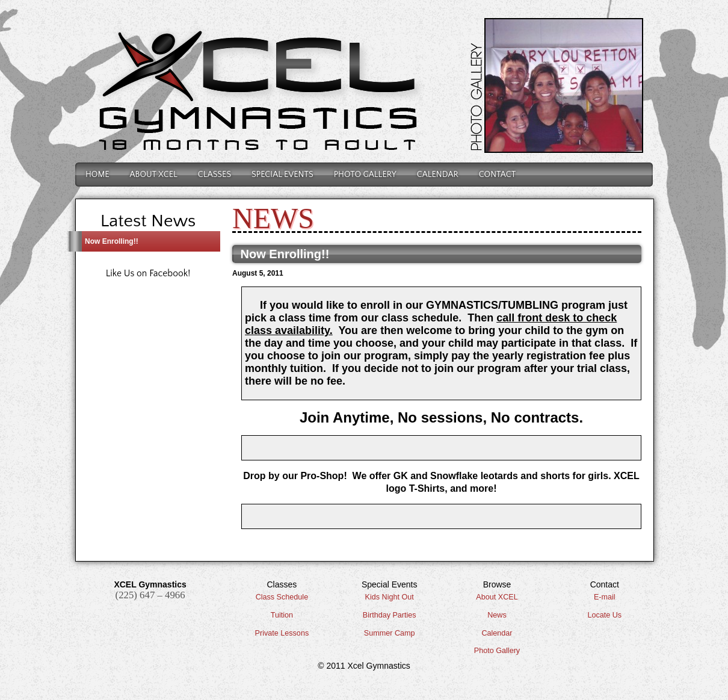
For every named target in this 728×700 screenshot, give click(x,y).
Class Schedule (282, 597)
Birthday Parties (390, 615)
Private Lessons (282, 633)
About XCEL (497, 597)
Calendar (438, 175)
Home (97, 175)
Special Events (282, 175)
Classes (214, 175)
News (497, 615)
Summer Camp (390, 633)
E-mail (605, 597)
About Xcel (154, 175)
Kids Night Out (390, 597)
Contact (497, 175)
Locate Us (604, 615)
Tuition (282, 615)
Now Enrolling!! (112, 241)
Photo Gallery (365, 175)
